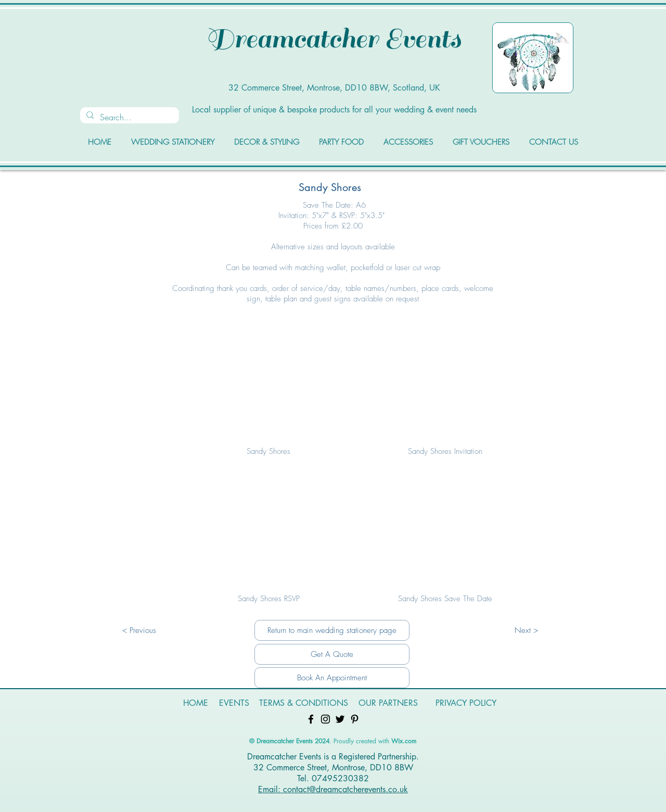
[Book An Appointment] (332, 678)
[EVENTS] (234, 703)
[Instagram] (325, 719)
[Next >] (526, 630)
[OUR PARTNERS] (388, 703)
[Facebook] (311, 719)
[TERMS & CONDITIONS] (304, 703)
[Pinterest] (355, 719)
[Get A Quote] (332, 654)
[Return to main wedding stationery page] (332, 630)
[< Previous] (139, 630)
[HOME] (196, 703)
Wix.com (404, 741)
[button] (268, 394)
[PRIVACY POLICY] (466, 703)
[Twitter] (340, 719)
